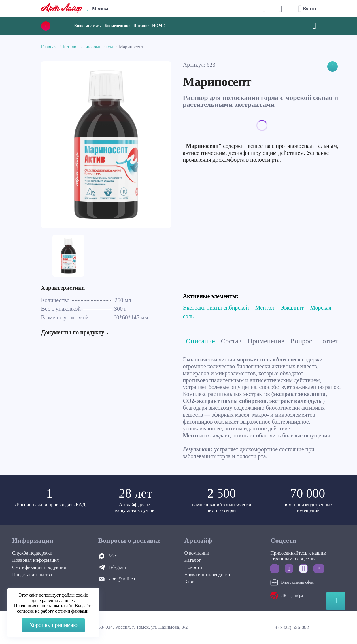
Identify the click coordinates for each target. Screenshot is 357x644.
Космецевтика (118, 26)
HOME (158, 26)
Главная (49, 47)
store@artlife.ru (123, 579)
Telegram (117, 567)
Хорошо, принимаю (53, 625)
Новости (193, 567)
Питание (141, 26)
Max (113, 556)
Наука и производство (207, 575)
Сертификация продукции (39, 567)
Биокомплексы (88, 26)
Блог (189, 582)
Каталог (70, 47)
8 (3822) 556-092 (292, 627)
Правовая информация (35, 560)
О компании (197, 553)
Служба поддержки (32, 553)
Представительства (32, 575)
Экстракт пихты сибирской (216, 308)
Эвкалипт (292, 308)
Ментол (265, 308)
